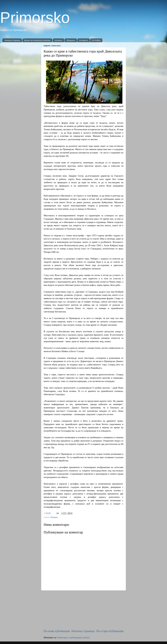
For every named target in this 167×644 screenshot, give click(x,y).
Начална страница (12, 40)
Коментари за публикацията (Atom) (73, 638)
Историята (83, 40)
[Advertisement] (83, 610)
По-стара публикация (110, 631)
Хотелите (58, 40)
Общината (71, 40)
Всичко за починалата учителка (37, 40)
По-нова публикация (57, 631)
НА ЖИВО (96, 40)
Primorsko (35, 18)
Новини (54, 517)
